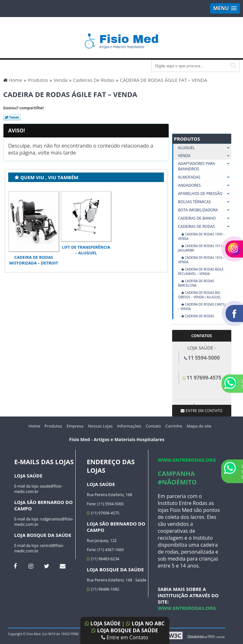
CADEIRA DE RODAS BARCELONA (196, 283)
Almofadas (205, 177)
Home (34, 426)
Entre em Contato (125, 637)
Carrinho (174, 426)
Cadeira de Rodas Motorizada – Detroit (34, 260)
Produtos (187, 139)
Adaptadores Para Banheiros (205, 166)
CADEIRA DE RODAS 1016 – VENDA (201, 260)
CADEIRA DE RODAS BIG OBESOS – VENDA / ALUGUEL (199, 295)
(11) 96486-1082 (103, 589)
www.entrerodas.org (187, 460)
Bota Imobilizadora (205, 210)
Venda (205, 156)
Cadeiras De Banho (205, 218)
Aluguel (205, 148)
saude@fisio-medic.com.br (38, 489)
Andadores (205, 185)
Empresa (75, 426)
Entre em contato (201, 411)
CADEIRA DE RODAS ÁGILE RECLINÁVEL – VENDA (201, 271)
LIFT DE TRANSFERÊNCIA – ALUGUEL (86, 250)
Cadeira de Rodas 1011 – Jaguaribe (201, 248)
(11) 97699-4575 (103, 513)
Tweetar (12, 117)
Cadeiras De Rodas (205, 227)
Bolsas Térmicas (205, 202)
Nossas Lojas (100, 426)
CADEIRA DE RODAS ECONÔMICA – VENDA (196, 318)
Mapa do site (199, 426)
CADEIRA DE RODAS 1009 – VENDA (201, 236)
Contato (153, 426)
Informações (129, 426)
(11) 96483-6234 (103, 559)
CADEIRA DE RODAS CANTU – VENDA (202, 307)
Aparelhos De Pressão (205, 194)
